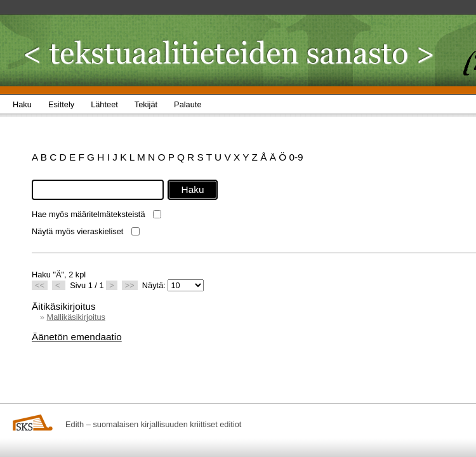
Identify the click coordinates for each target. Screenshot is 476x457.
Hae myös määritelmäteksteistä (89, 214)
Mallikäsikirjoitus (76, 317)
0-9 (296, 157)
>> (130, 285)
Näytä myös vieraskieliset (77, 231)
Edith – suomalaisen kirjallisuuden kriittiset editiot (153, 424)
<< (40, 285)
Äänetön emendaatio (77, 337)
